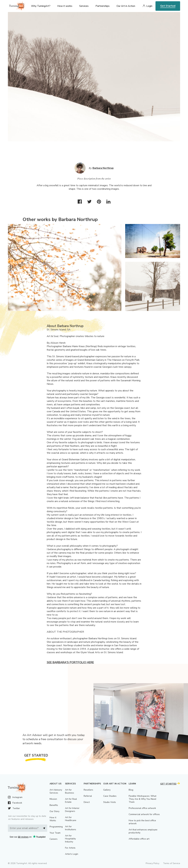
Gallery (107, 790)
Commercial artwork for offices (144, 814)
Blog (131, 790)
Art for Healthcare (71, 819)
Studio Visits (110, 802)
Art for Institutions (71, 828)
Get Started (168, 6)
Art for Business (70, 791)
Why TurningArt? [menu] (41, 6)
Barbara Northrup (103, 168)
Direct (87, 802)
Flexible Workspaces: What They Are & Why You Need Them (142, 799)
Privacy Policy (152, 863)
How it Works (53, 819)
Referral (88, 796)
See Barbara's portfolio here (70, 662)
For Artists (70, 848)
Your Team (55, 833)
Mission (53, 799)
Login (149, 6)
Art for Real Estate (71, 801)
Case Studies (110, 796)
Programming (56, 827)
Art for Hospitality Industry (70, 839)
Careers (54, 839)
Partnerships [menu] (103, 6)
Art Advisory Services (56, 791)
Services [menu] (84, 6)
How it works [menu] (65, 6)
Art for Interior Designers (72, 810)
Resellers (88, 790)
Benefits (54, 805)
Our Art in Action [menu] (126, 6)
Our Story (54, 811)
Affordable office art (139, 839)
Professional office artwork (142, 808)
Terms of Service (172, 863)
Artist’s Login (72, 854)
